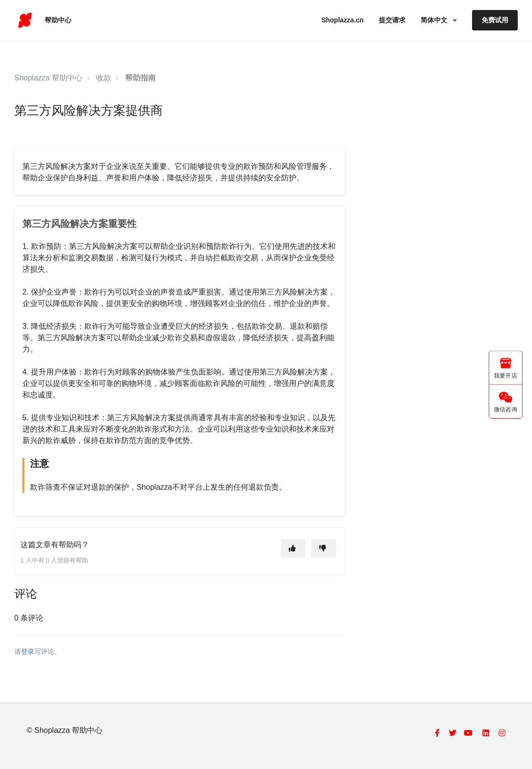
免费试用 (495, 20)
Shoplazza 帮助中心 (48, 78)
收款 (104, 78)
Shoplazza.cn (342, 20)
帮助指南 (140, 78)
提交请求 (392, 20)
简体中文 (435, 20)
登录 (28, 652)
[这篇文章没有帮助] (324, 548)
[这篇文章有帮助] (293, 548)
